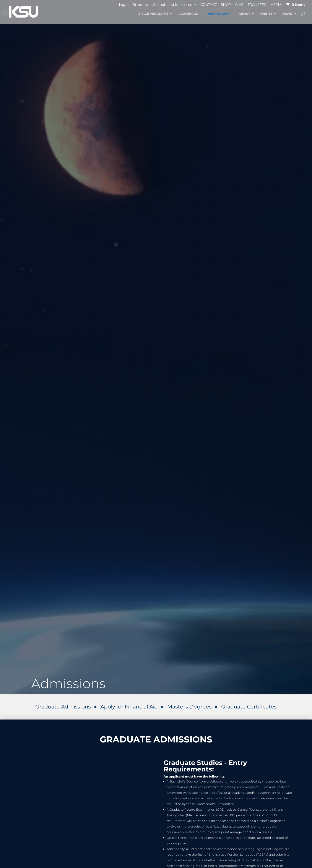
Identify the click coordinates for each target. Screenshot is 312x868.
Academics (188, 14)
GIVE (239, 5)
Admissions (218, 14)
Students (141, 5)
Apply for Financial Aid (129, 707)
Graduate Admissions (63, 707)
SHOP (226, 5)
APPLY (276, 5)
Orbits (266, 14)
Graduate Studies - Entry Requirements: (205, 766)
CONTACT (209, 5)
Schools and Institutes (173, 5)
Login (124, 5)
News (287, 14)
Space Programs (153, 14)
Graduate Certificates (249, 707)
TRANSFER (257, 5)
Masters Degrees (189, 707)
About (244, 14)
